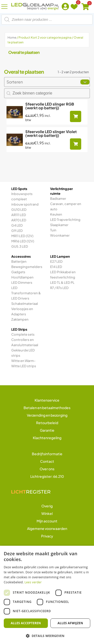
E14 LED (56, 267)
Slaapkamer (59, 225)
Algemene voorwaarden (47, 528)
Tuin (53, 230)
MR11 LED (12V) (22, 236)
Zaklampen (20, 319)
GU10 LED (19, 210)
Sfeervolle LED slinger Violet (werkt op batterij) (51, 133)
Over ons (47, 469)
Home (12, 37)
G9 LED (17, 231)
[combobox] (42, 82)
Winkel (47, 513)
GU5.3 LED (20, 246)
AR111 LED (19, 215)
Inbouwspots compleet (22, 196)
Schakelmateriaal (25, 304)
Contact (47, 461)
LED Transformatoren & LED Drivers (26, 293)
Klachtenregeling (47, 438)
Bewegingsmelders (27, 267)
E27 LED (56, 261)
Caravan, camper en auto (66, 206)
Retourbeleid (47, 423)
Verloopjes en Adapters (22, 311)
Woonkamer (60, 235)
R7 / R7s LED (59, 288)
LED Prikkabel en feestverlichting (63, 275)
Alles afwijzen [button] (70, 623)
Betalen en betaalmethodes (47, 408)
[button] (47, 636)
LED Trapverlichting (65, 220)
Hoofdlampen (22, 277)
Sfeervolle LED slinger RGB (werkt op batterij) (50, 106)
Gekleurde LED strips (23, 353)
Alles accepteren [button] (26, 623)
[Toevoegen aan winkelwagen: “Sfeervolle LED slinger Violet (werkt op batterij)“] (76, 144)
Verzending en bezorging (47, 415)
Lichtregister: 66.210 (47, 476)
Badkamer (58, 199)
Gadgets (18, 272)
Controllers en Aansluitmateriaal (25, 342)
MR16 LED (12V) (23, 241)
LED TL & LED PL (62, 283)
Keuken (56, 214)
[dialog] (47, 595)
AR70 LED (19, 220)
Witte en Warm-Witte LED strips (24, 363)
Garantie (47, 430)
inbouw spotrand (25, 204)
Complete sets (23, 334)
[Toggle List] (85, 82)
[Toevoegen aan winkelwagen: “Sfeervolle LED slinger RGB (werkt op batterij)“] (76, 116)
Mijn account (47, 521)
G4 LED (17, 225)
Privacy (47, 536)
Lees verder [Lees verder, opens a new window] (33, 582)
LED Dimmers (22, 283)
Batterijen (19, 261)
